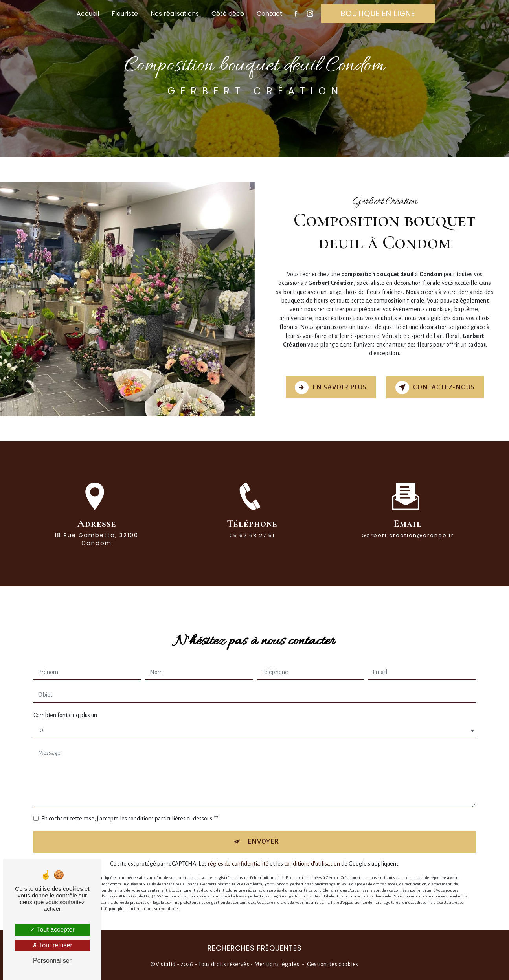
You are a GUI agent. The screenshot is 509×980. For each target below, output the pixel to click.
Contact (270, 14)
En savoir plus (330, 387)
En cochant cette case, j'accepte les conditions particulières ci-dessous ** (130, 800)
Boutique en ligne (378, 14)
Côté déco (228, 14)
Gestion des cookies (333, 963)
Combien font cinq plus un (65, 697)
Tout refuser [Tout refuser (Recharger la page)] (52, 945)
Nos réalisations (175, 14)
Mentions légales (277, 963)
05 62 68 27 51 (252, 551)
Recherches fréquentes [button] (255, 947)
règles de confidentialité (238, 846)
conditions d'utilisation (312, 846)
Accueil (88, 14)
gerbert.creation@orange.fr (408, 517)
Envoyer (264, 824)
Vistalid (166, 963)
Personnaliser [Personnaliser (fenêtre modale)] (52, 961)
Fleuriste (125, 14)
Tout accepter (52, 930)
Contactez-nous (435, 387)
